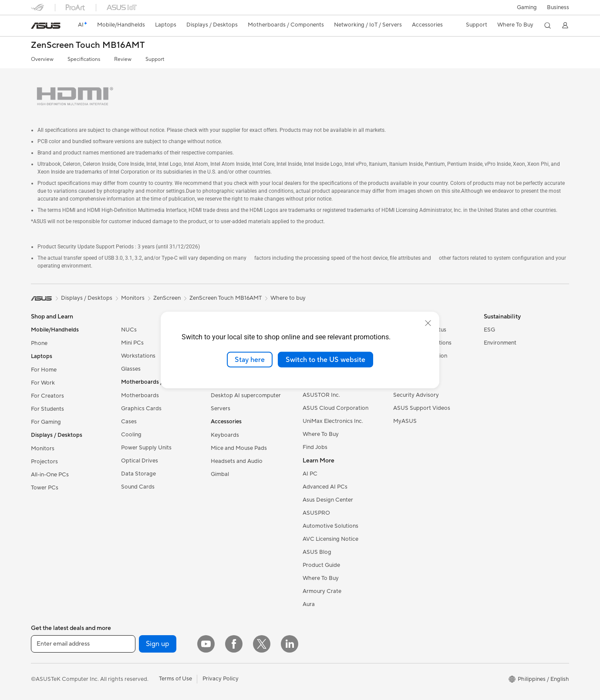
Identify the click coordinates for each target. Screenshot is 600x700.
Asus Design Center (328, 500)
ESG (489, 330)
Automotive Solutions (330, 526)
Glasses (131, 369)
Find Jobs (315, 447)
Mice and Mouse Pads (239, 448)
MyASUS (405, 421)
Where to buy (288, 298)
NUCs (129, 330)
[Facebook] (234, 644)
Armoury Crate (322, 591)
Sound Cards (138, 487)
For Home (44, 370)
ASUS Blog (317, 552)
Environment (500, 343)
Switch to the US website (325, 359)
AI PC (310, 474)
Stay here (250, 359)
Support (155, 59)
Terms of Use (175, 679)
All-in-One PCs (50, 475)
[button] (527, 7)
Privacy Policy (221, 679)
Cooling (131, 435)
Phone (39, 343)
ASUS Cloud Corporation (335, 408)
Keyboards (225, 435)
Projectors (44, 462)
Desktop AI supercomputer (246, 395)
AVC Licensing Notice (330, 539)
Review (123, 59)
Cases (129, 422)
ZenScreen (167, 298)
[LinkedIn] (290, 644)
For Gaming (46, 422)
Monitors (43, 449)
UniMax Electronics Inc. (333, 421)
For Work (43, 383)
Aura (309, 604)
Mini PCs (132, 343)
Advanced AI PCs (325, 487)
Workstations (138, 356)
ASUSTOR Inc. (321, 395)
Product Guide (321, 565)
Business (558, 7)
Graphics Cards (141, 409)
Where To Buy (321, 434)
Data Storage (138, 474)
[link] (46, 26)
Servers (221, 409)
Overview (42, 59)
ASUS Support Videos (422, 408)
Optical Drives (140, 461)
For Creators (47, 396)
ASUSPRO (316, 513)
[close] (428, 323)
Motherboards (140, 395)
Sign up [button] (158, 644)
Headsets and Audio (237, 461)
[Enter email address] (83, 644)
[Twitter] (262, 644)
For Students (47, 409)
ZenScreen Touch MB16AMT (88, 45)
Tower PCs (45, 488)
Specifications (84, 59)
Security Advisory (416, 395)
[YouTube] (206, 644)
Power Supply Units (146, 448)
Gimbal (220, 474)
